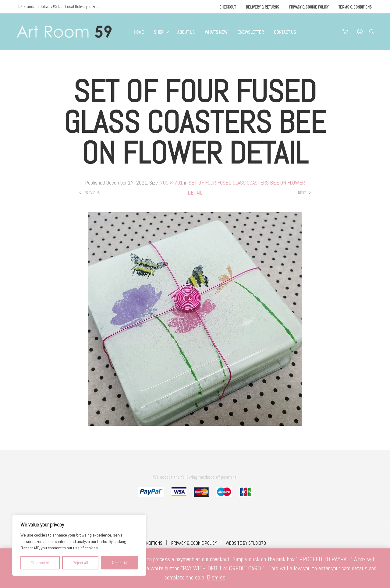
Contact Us (285, 32)
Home (139, 32)
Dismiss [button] (216, 577)
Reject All (80, 563)
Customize (40, 563)
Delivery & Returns (262, 7)
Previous (92, 193)
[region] (79, 545)
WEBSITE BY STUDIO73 (246, 543)
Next (302, 193)
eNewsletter (251, 32)
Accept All (120, 563)
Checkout (228, 7)
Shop (159, 32)
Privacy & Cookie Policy (309, 7)
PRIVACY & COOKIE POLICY (194, 543)
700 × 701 (171, 183)
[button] (347, 32)
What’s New (216, 32)
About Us (186, 32)
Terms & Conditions (355, 7)
